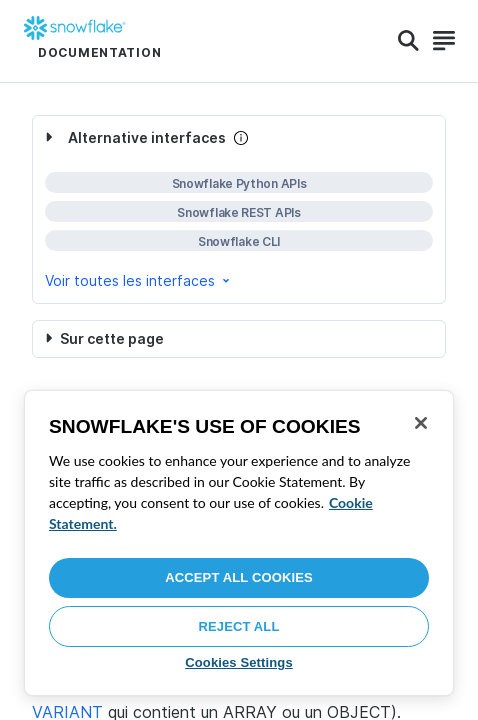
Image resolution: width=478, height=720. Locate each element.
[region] (239, 543)
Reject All (239, 626)
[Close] (421, 423)
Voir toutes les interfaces (139, 280)
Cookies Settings (239, 662)
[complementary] (239, 209)
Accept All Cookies (239, 577)
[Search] (408, 41)
